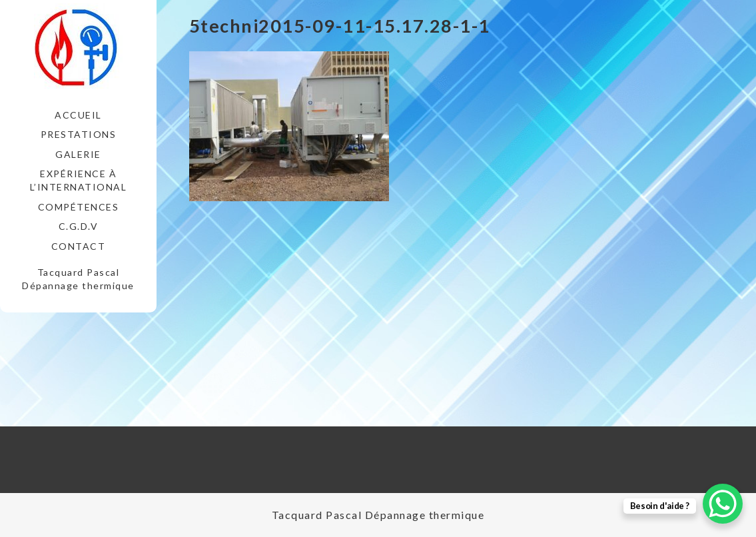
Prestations (79, 134)
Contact (79, 246)
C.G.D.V (79, 226)
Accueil (78, 115)
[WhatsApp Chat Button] (723, 504)
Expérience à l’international (79, 180)
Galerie (78, 154)
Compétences (79, 207)
